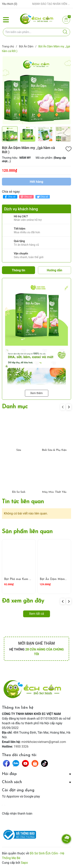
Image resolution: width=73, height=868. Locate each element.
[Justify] (65, 32)
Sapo (24, 863)
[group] (36, 90)
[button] (69, 407)
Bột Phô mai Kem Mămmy (22, 579)
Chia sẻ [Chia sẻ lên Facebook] (10, 197)
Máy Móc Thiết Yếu (54, 492)
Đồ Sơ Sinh (19, 492)
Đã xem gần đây (23, 601)
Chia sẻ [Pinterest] (26, 197)
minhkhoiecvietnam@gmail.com (44, 742)
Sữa (19, 450)
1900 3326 (21, 747)
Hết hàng (36, 182)
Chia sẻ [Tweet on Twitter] (42, 197)
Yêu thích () (10, 4)
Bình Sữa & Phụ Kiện (54, 450)
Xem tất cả (36, 614)
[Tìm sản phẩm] (36, 32)
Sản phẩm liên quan (27, 532)
